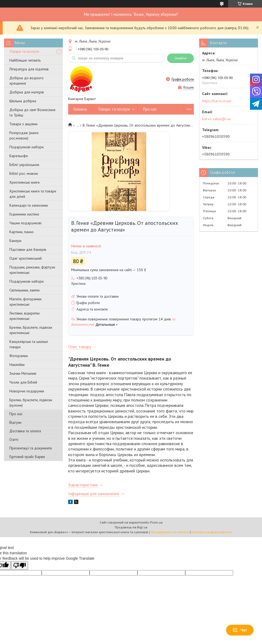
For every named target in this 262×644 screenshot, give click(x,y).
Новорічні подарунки (27, 391)
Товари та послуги (24, 51)
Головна (80, 109)
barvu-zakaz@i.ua (216, 119)
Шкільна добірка (23, 101)
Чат (240, 630)
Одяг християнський (26, 258)
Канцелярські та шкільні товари (29, 344)
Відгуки (15, 422)
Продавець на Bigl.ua (131, 527)
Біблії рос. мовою (24, 173)
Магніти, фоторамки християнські (25, 302)
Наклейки (17, 365)
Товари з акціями (23, 124)
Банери (15, 241)
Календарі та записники (29, 205)
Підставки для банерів (28, 249)
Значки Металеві (23, 373)
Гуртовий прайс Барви (27, 457)
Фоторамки (19, 356)
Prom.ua (156, 522)
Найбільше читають (25, 60)
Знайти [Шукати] (180, 58)
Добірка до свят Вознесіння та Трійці (32, 112)
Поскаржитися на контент (170, 532)
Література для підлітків (29, 69)
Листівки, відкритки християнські (24, 316)
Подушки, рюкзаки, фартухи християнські (32, 270)
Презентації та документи (31, 448)
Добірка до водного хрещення (26, 81)
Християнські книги (24, 182)
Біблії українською (24, 165)
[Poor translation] (20, 565)
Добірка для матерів (27, 92)
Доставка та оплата (25, 431)
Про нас (16, 414)
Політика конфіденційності (212, 532)
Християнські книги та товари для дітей (33, 194)
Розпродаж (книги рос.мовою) (24, 135)
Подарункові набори (26, 147)
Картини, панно (22, 232)
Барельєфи (19, 156)
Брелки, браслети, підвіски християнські (31, 330)
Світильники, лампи (24, 290)
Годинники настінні (24, 214)
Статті (14, 440)
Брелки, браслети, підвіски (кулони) (31, 403)
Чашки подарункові (25, 223)
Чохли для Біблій (23, 382)
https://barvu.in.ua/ (217, 101)
